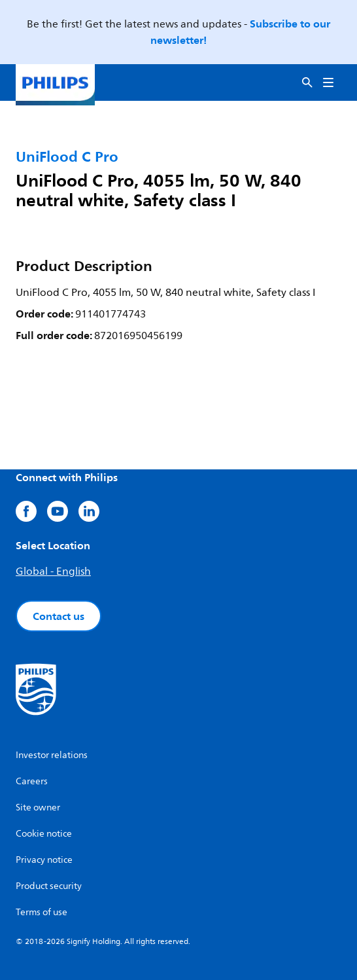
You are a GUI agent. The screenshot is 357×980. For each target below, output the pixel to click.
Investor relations (52, 755)
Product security (49, 886)
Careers (32, 781)
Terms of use (42, 912)
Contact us (59, 616)
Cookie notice (44, 834)
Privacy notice (44, 860)
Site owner (38, 808)
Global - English (53, 572)
